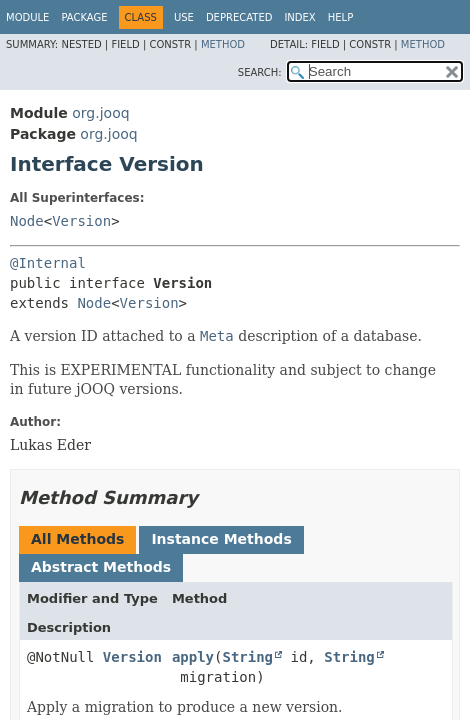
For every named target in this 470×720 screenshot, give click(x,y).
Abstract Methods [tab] (101, 567)
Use (184, 17)
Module (27, 17)
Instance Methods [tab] (221, 539)
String (247, 657)
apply (193, 657)
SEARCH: (260, 72)
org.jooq (100, 113)
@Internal (48, 263)
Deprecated (239, 17)
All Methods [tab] (77, 539)
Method (223, 44)
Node (27, 221)
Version (81, 221)
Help (340, 17)
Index (299, 17)
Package (84, 17)
